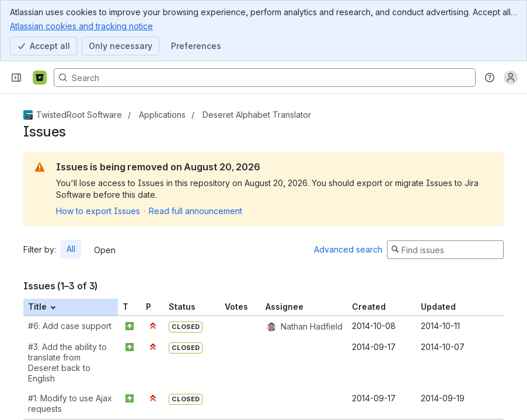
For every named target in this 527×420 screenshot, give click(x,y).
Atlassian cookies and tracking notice (81, 26)
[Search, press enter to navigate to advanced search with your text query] (265, 78)
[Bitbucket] (40, 78)
